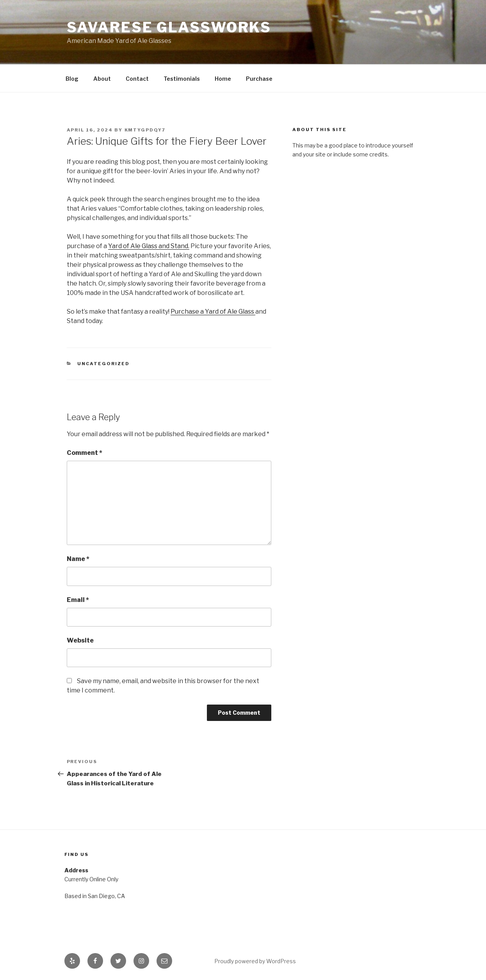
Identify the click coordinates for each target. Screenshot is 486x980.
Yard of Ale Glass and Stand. (149, 246)
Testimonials (182, 79)
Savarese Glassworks (169, 27)
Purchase (259, 79)
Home (223, 79)
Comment (85, 453)
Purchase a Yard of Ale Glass (213, 312)
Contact (137, 79)
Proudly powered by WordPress (255, 961)
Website (80, 640)
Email (78, 600)
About (102, 79)
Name (78, 559)
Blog (72, 79)
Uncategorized (103, 364)
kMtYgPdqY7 (145, 130)
